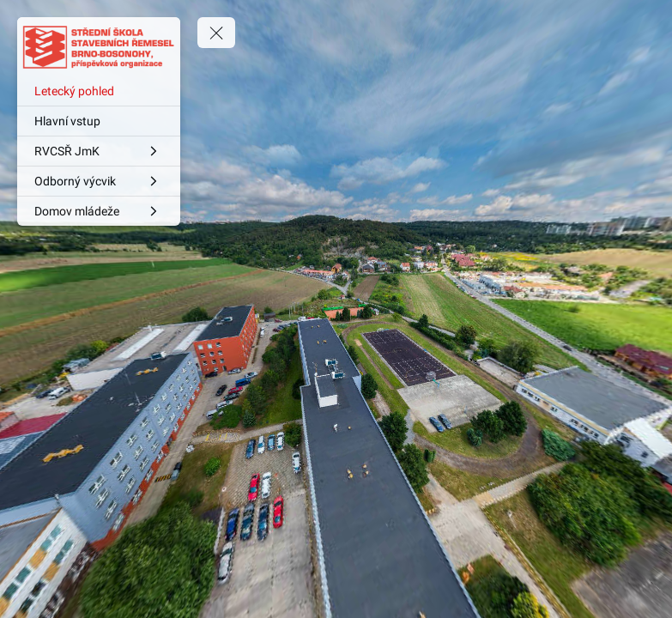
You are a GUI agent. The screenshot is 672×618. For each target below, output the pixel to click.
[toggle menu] (216, 33)
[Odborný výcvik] (99, 181)
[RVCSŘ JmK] (99, 151)
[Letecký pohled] (99, 91)
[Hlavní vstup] (99, 121)
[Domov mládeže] (99, 211)
